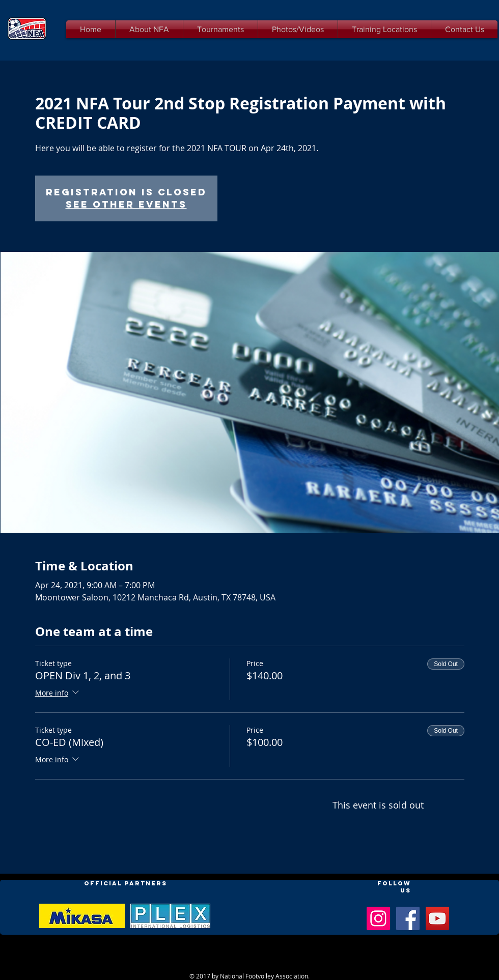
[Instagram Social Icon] (378, 918)
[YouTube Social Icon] (437, 918)
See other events (126, 204)
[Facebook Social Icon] (408, 918)
